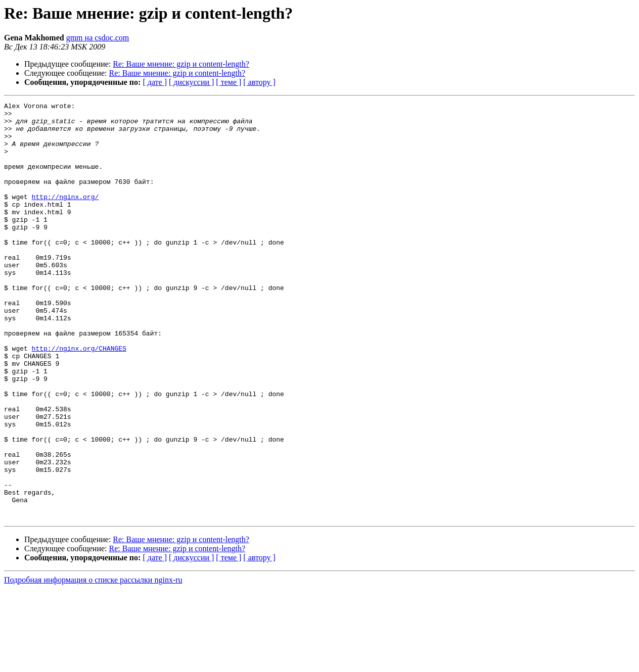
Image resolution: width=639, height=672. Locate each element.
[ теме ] (229, 82)
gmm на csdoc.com (98, 38)
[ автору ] (259, 82)
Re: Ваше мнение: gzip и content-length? (181, 64)
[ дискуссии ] (191, 82)
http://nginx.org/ (65, 216)
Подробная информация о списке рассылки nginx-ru (93, 663)
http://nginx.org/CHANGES (79, 398)
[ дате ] (155, 82)
